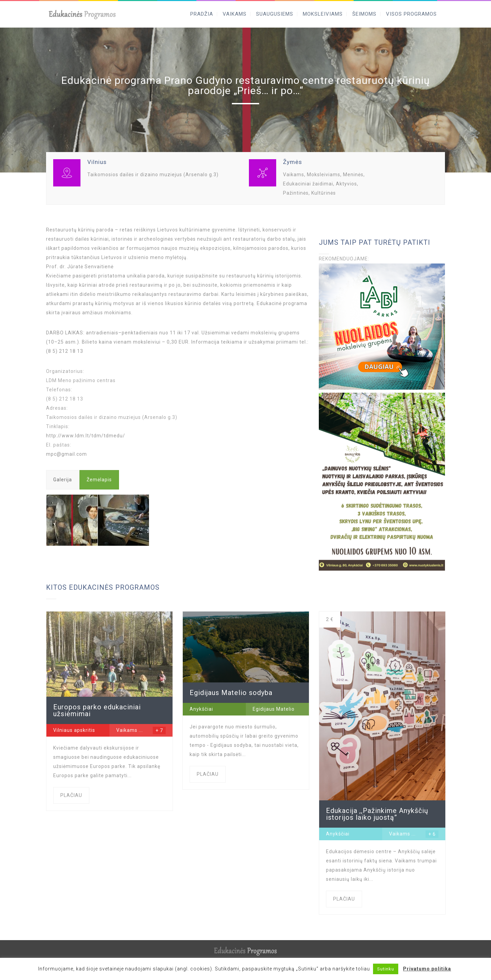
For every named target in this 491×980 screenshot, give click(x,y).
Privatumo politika (427, 969)
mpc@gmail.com (66, 454)
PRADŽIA (202, 14)
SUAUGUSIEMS (275, 14)
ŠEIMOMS (364, 14)
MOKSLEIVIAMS (323, 14)
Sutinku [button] (386, 969)
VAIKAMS (235, 14)
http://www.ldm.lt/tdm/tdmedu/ (86, 436)
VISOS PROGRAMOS (411, 14)
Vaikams (127, 730)
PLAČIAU (71, 795)
